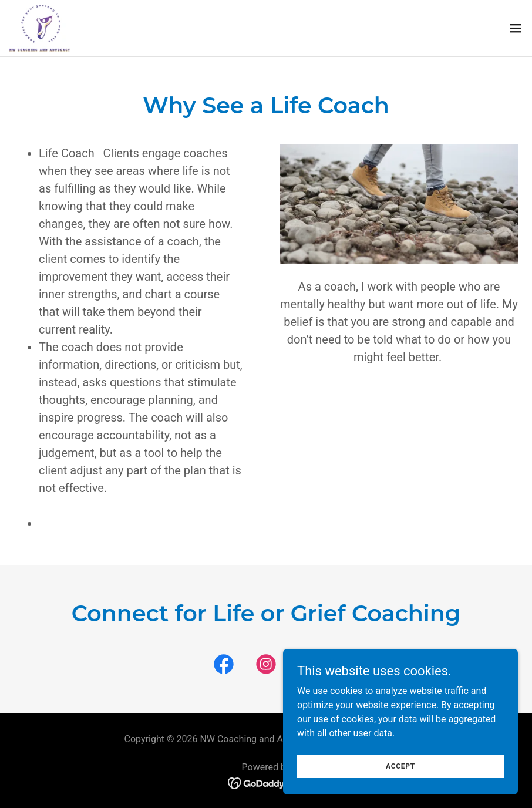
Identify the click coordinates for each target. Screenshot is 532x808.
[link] (40, 28)
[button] (516, 28)
